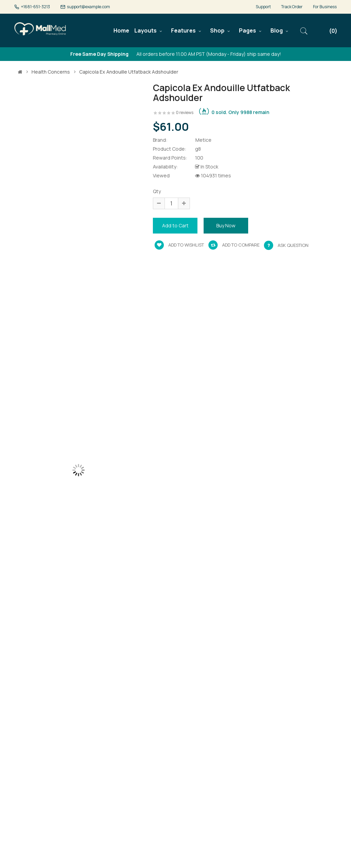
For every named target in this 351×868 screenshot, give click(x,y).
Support (263, 7)
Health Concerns (51, 72)
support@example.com (88, 7)
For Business (325, 7)
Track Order (292, 7)
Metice (203, 140)
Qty (157, 191)
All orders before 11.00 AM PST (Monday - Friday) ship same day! (176, 54)
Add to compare (234, 245)
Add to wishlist (179, 245)
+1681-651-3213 (35, 7)
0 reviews (185, 112)
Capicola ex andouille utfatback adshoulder (129, 72)
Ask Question (293, 245)
